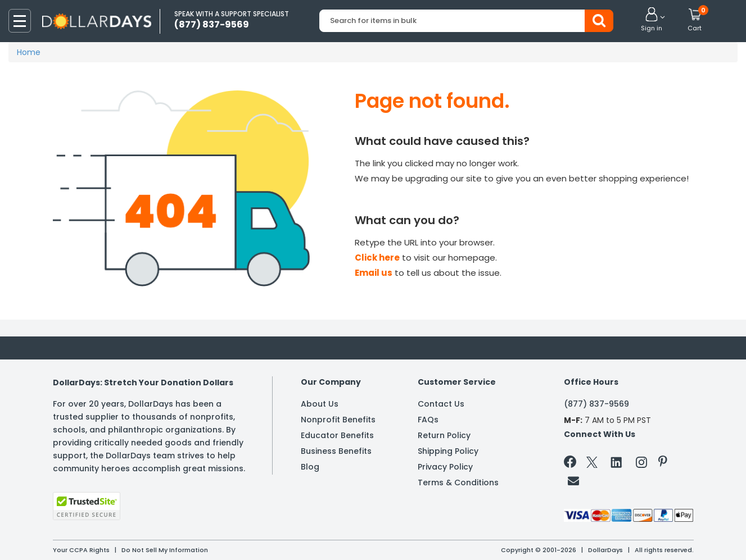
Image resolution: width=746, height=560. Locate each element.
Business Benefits (336, 451)
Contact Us (441, 404)
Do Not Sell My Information (165, 550)
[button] (652, 20)
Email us (374, 273)
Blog (310, 467)
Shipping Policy (448, 451)
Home (29, 52)
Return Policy (444, 435)
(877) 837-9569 (596, 404)
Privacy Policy (445, 467)
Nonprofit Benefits (338, 420)
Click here (377, 258)
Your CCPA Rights (81, 550)
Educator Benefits (337, 435)
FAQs (428, 420)
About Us (320, 404)
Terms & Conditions (458, 482)
